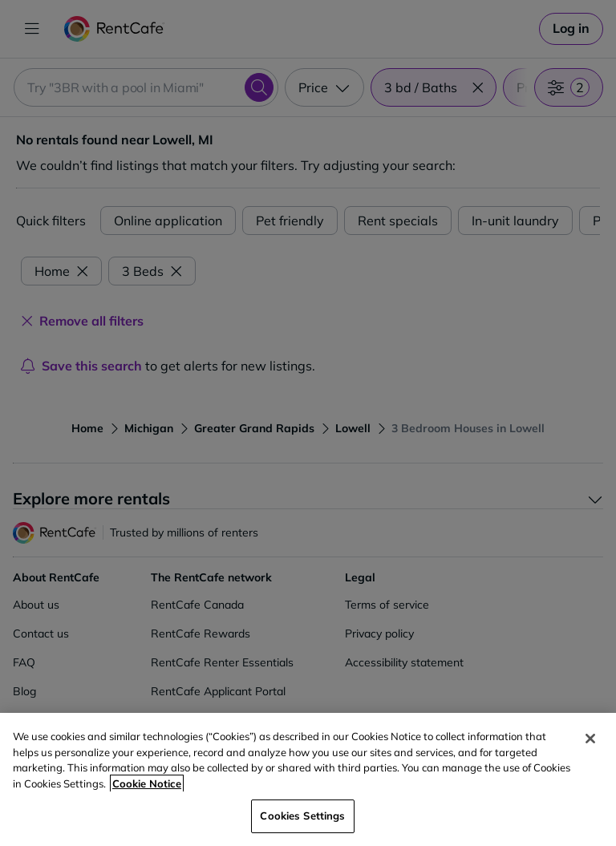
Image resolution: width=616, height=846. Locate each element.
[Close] (590, 739)
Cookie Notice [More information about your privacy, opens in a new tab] (147, 783)
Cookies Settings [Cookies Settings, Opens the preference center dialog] (302, 816)
